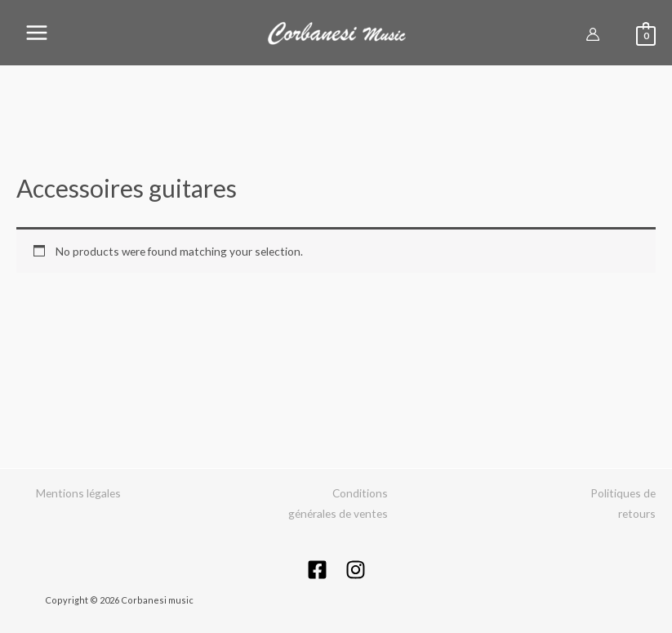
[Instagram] (356, 570)
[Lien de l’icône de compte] (593, 34)
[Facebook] (317, 570)
